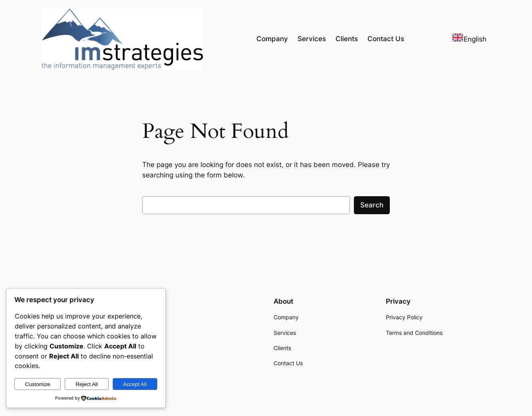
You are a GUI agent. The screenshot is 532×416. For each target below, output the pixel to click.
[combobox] (469, 39)
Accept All (135, 384)
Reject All (87, 384)
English (469, 39)
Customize (38, 384)
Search (372, 205)
